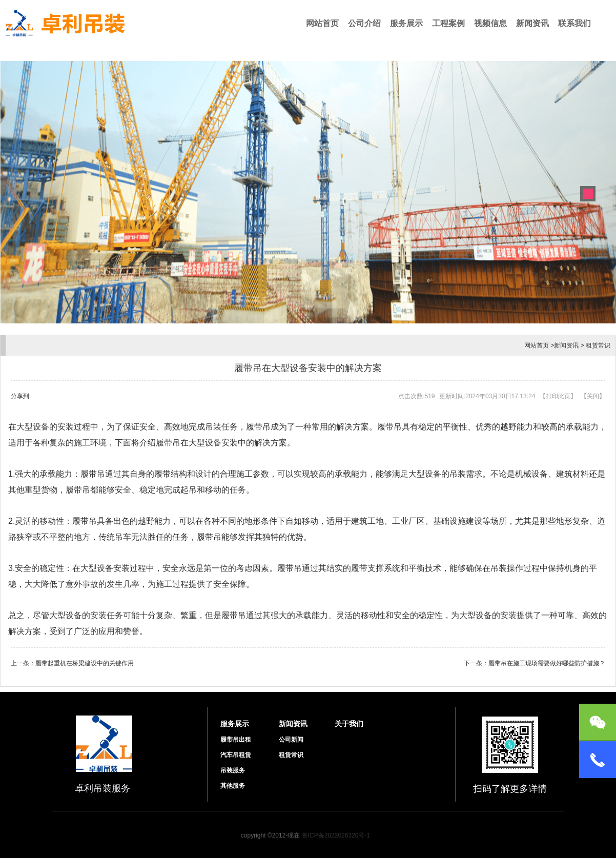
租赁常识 (598, 345)
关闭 (593, 396)
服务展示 (406, 23)
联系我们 (574, 23)
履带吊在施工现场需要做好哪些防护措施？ (547, 663)
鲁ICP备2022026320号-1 (336, 835)
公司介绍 (364, 23)
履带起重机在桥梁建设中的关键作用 (85, 663)
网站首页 (322, 23)
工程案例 (448, 23)
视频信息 (490, 23)
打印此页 (558, 396)
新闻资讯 (532, 23)
